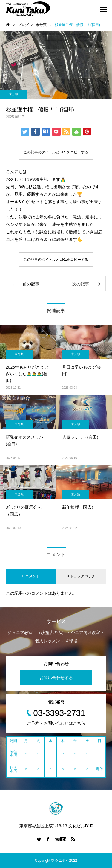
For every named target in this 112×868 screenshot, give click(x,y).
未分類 (13, 94)
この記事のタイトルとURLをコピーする (56, 152)
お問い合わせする (56, 678)
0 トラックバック (81, 576)
